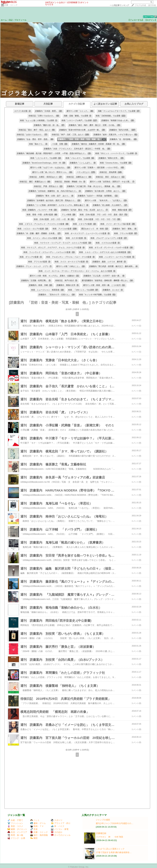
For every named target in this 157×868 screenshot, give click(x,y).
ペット (35, 820)
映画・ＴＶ (37, 826)
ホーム (4, 20)
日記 (11, 20)
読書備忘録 (101, 833)
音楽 (34, 829)
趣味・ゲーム (38, 823)
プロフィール (20, 20)
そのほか (57, 832)
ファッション (15, 823)
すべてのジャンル (61, 835)
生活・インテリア (17, 832)
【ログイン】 (151, 20)
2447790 (148, 17)
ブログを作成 (140, 5)
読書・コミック (11, 5)
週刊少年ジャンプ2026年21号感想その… (115, 823)
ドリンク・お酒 (16, 838)
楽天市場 (152, 5)
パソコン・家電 (60, 829)
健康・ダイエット (17, 829)
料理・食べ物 (15, 835)
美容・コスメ (15, 826)
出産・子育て (15, 820)
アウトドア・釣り (61, 823)
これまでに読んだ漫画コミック (110, 849)
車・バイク (58, 826)
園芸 (34, 838)
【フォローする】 (136, 20)
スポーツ (57, 820)
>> (119, 5)
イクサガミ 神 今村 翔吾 (110, 837)
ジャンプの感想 (103, 820)
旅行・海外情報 (39, 835)
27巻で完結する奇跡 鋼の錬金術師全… (114, 852)
